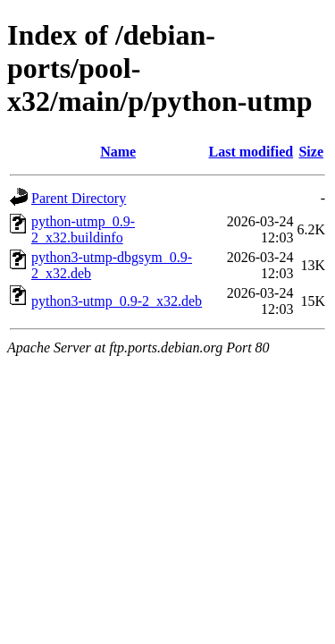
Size (311, 152)
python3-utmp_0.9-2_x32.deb (117, 301)
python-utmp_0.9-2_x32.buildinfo (83, 229)
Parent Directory (79, 198)
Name (118, 152)
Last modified (251, 152)
